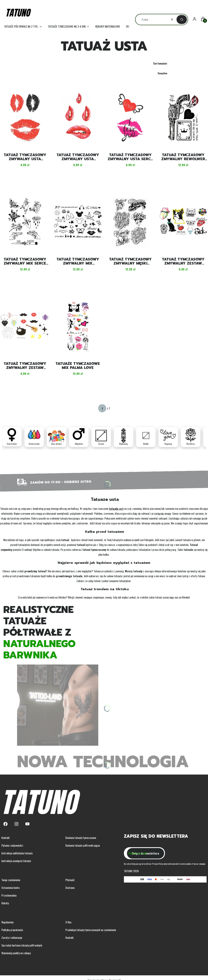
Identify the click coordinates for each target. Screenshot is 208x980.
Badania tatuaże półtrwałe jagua (83, 845)
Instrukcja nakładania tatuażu (17, 853)
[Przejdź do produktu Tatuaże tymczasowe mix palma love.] (78, 326)
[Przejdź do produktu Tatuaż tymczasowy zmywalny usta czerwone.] (78, 118)
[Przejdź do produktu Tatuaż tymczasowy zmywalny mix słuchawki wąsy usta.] (78, 222)
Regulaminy (7, 922)
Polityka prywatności (12, 930)
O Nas (68, 922)
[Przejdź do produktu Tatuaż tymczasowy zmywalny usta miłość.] (25, 118)
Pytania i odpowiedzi (12, 845)
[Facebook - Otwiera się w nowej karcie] (5, 824)
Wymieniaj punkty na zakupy (16, 953)
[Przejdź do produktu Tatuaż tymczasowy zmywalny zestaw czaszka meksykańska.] (183, 222)
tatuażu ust (116, 508)
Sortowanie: (160, 63)
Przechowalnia (9, 895)
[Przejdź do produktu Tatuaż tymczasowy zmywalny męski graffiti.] (130, 222)
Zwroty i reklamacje (12, 937)
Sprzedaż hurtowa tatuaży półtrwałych (22, 945)
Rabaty (5, 903)
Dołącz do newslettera (146, 853)
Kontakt (6, 838)
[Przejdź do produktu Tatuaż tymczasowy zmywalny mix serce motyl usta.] (25, 222)
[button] (182, 19)
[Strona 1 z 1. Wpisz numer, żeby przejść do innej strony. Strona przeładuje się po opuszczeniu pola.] (102, 408)
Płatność (70, 880)
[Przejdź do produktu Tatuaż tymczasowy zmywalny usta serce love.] (130, 118)
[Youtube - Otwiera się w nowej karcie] (27, 824)
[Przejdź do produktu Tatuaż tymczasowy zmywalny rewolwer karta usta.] (183, 118)
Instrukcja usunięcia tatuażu (16, 861)
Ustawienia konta (10, 888)
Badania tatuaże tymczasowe (81, 838)
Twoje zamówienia (11, 880)
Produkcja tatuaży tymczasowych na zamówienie (91, 930)
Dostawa (70, 888)
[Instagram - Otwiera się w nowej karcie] (16, 824)
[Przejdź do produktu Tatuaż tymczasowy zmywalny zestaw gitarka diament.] (25, 326)
